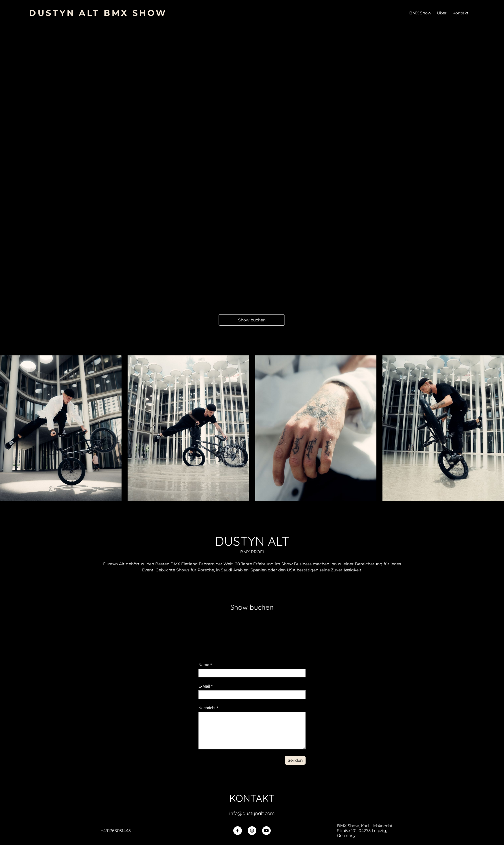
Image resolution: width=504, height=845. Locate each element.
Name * (205, 665)
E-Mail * (205, 686)
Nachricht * (208, 708)
